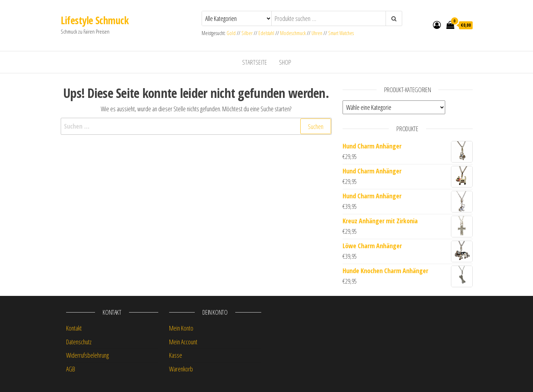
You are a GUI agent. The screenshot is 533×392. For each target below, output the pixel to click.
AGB (71, 369)
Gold (232, 33)
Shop (285, 62)
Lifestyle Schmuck (95, 20)
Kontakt (74, 328)
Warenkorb (181, 369)
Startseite (255, 62)
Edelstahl (266, 33)
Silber (247, 33)
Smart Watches (341, 33)
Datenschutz (79, 342)
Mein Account (183, 342)
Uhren (317, 33)
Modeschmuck (293, 33)
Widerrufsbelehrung (87, 355)
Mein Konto (181, 328)
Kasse (176, 355)
